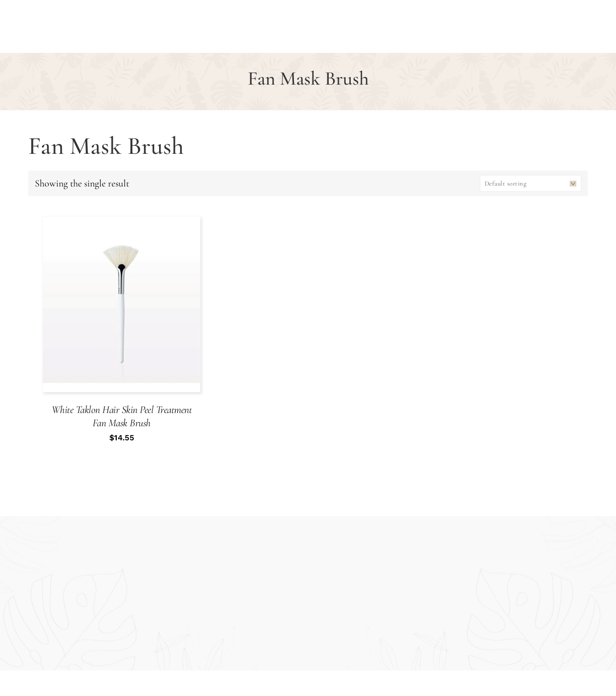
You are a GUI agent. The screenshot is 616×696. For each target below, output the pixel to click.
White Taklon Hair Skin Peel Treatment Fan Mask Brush (122, 416)
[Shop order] (531, 183)
